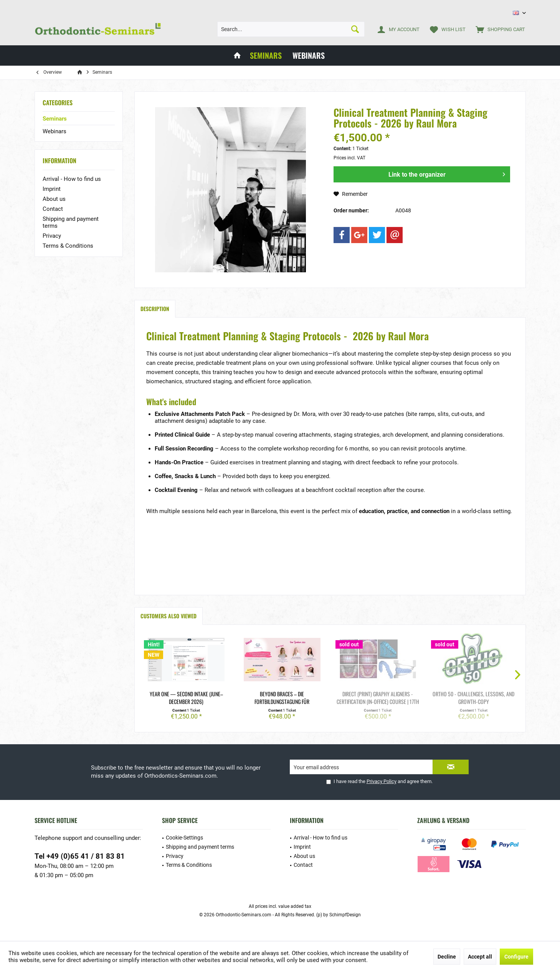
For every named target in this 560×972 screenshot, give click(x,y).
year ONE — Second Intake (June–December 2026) (186, 698)
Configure (516, 957)
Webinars (55, 131)
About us (54, 199)
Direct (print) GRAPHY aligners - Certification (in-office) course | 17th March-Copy (378, 698)
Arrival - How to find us (72, 179)
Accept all (480, 957)
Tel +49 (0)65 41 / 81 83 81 (80, 856)
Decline (447, 957)
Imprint (52, 189)
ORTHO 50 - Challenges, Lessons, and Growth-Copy (473, 698)
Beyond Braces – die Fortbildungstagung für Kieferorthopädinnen (282, 698)
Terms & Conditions (68, 246)
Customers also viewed (168, 616)
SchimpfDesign (345, 915)
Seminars (55, 119)
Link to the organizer (447, 173)
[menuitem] (499, 29)
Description (155, 309)
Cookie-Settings (184, 838)
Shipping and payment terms (71, 222)
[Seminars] (266, 55)
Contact (53, 209)
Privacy (52, 236)
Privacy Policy (382, 781)
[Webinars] (309, 55)
